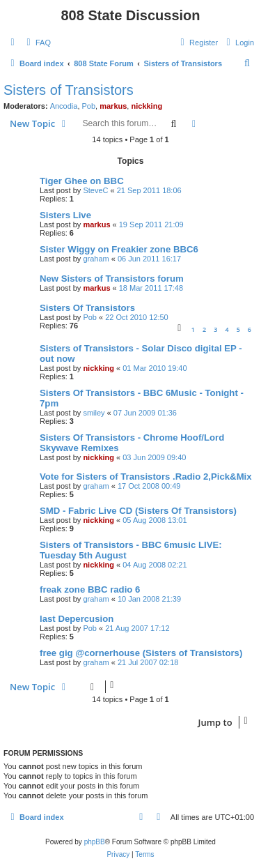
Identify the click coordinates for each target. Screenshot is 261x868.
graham (96, 259)
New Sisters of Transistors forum (112, 279)
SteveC (95, 190)
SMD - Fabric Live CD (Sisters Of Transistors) (138, 511)
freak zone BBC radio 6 (90, 589)
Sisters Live (65, 215)
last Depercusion (77, 619)
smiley (94, 413)
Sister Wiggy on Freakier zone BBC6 (119, 249)
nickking (147, 106)
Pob (89, 106)
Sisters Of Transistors (87, 308)
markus (113, 106)
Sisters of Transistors (69, 90)
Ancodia (64, 106)
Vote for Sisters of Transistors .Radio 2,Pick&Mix (146, 477)
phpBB (95, 842)
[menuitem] (37, 43)
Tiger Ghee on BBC (82, 181)
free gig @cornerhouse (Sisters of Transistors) (141, 653)
